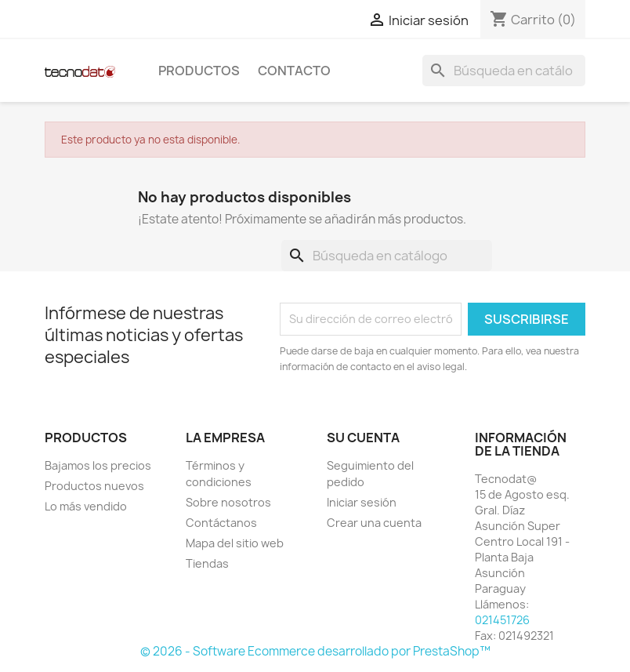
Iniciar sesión (362, 502)
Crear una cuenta (374, 523)
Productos (199, 71)
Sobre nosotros (228, 502)
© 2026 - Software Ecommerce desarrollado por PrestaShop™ (315, 651)
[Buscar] (504, 71)
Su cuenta (363, 438)
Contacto (294, 71)
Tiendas (207, 563)
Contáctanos (221, 523)
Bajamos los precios (98, 465)
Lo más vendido (86, 506)
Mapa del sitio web (235, 543)
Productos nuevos (94, 486)
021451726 (502, 620)
